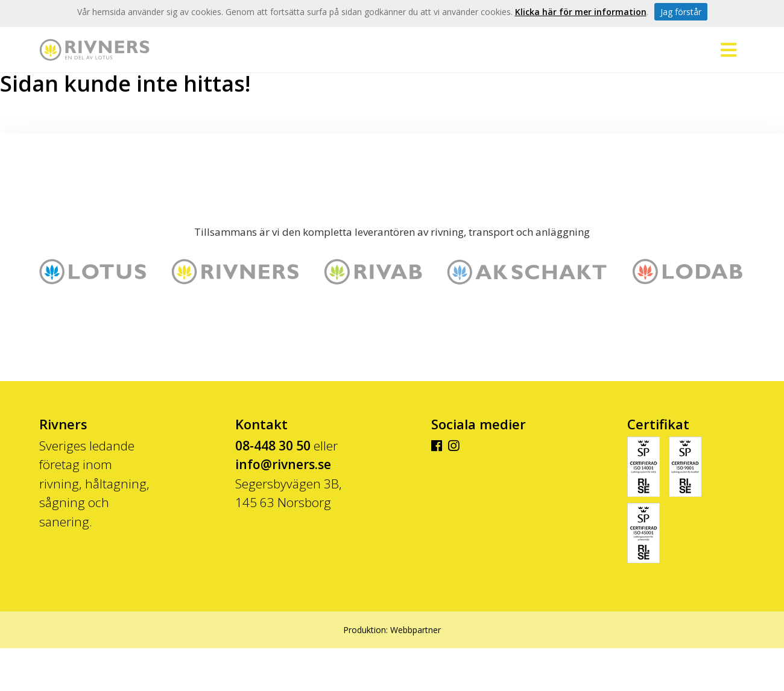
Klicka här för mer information (581, 12)
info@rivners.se (283, 464)
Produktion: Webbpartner (392, 630)
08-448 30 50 (273, 446)
